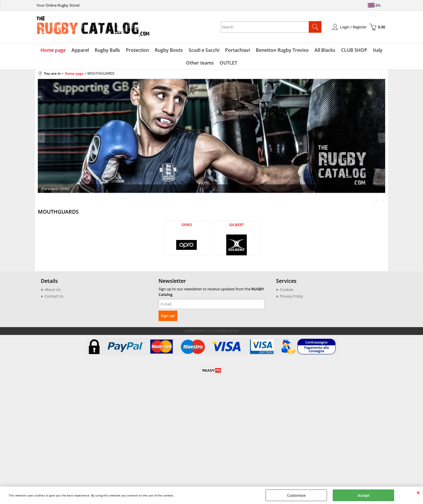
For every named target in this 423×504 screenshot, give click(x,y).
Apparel (80, 50)
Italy (378, 50)
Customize (296, 495)
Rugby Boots (169, 50)
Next (381, 138)
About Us (53, 289)
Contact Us (54, 296)
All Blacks (325, 50)
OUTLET (228, 63)
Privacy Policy (291, 296)
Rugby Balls (107, 50)
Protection (137, 50)
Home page (53, 50)
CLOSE (418, 492)
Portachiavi (238, 50)
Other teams (200, 63)
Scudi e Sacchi (204, 50)
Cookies (287, 289)
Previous (42, 138)
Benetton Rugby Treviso (282, 50)
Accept (364, 495)
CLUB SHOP (354, 50)
